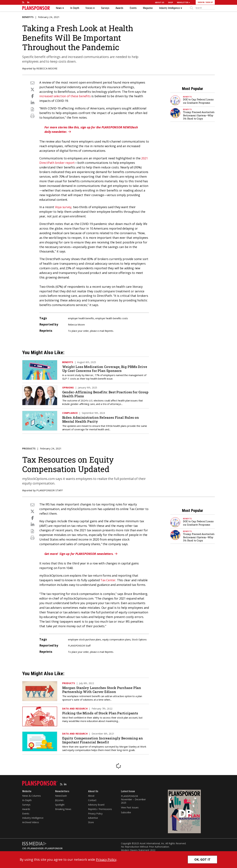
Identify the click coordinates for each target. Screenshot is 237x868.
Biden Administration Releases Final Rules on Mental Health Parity (101, 419)
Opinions (68, 388)
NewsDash (61, 796)
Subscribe (126, 812)
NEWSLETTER (183, 2)
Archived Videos (31, 822)
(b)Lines (59, 800)
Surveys (105, 8)
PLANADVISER (36, 848)
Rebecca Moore (47, 68)
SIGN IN (201, 2)
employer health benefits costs (112, 318)
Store (91, 822)
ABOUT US (160, 2)
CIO (24, 848)
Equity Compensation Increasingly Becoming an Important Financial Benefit (103, 740)
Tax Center (108, 580)
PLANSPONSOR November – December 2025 (133, 799)
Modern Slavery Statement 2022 (138, 850)
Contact (92, 800)
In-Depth (75, 8)
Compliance (70, 413)
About (91, 796)
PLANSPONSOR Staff (49, 490)
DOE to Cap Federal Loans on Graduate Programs (198, 101)
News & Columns (32, 796)
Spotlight (60, 805)
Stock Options (139, 640)
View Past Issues (130, 807)
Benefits (28, 17)
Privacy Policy (95, 814)
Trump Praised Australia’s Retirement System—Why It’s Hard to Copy (199, 115)
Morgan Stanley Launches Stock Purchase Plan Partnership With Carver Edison (102, 690)
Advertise (93, 818)
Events (133, 8)
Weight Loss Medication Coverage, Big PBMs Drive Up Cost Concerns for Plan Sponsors (105, 369)
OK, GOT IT (202, 859)
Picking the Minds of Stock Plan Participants (100, 713)
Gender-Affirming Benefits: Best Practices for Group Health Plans (105, 394)
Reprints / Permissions (100, 809)
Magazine (148, 8)
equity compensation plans (117, 640)
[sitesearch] (205, 8)
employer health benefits (81, 318)
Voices (90, 8)
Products (29, 448)
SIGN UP (209, 2)
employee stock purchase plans (85, 640)
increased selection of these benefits (65, 96)
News (60, 8)
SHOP (171, 2)
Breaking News (63, 809)
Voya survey (63, 207)
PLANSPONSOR (54, 848)
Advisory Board (96, 805)
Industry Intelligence (171, 8)
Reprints (109, 331)
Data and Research (75, 709)
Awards (119, 8)
